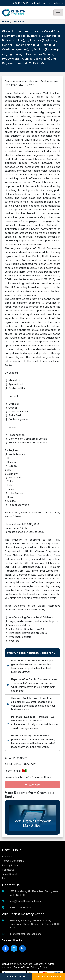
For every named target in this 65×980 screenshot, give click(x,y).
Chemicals (19, 22)
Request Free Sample (49, 977)
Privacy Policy (10, 865)
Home (5, 22)
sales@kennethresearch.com (47, 3)
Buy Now (32, 785)
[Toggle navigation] (58, 13)
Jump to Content (16, 977)
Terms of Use (21, 967)
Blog (5, 878)
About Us (7, 856)
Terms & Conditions (13, 861)
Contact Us (8, 870)
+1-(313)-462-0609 (18, 3)
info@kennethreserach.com (25, 901)
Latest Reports (10, 874)
